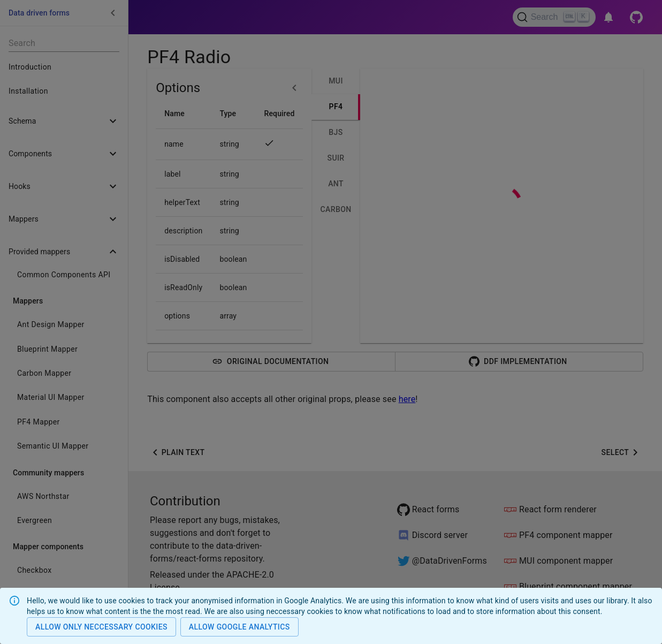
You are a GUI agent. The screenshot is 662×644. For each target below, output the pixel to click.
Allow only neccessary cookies (101, 627)
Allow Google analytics (239, 627)
